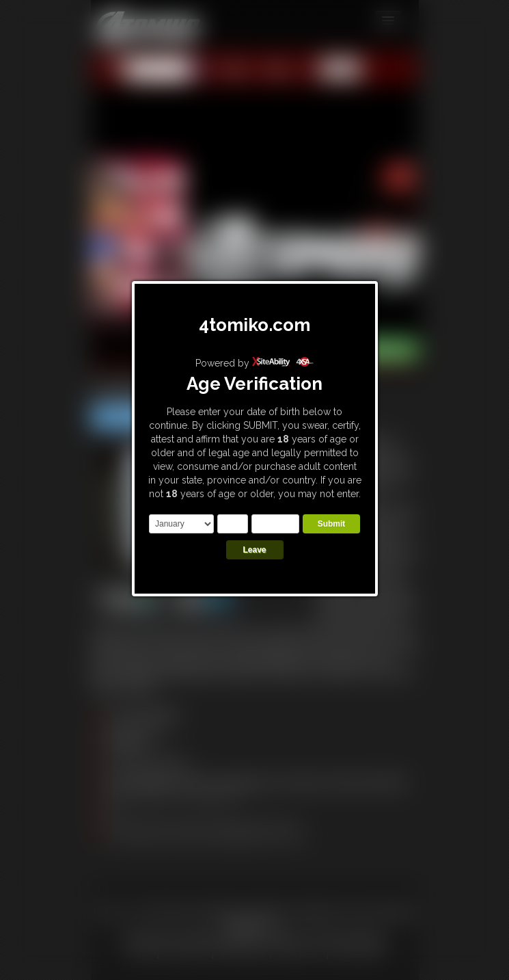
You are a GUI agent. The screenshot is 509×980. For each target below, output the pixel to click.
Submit (332, 524)
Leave (254, 550)
